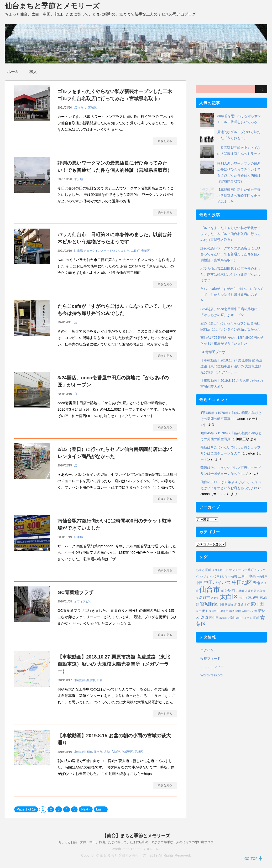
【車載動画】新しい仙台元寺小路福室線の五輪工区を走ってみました (239, 196)
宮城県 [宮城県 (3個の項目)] (253, 598)
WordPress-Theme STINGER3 (136, 849)
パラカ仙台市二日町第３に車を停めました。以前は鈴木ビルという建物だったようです (230, 274)
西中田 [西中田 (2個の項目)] (214, 618)
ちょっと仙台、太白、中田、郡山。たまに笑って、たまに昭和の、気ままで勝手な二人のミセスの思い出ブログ (136, 842)
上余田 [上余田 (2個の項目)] (243, 576)
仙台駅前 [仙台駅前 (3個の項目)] (228, 590)
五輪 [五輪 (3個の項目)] (256, 583)
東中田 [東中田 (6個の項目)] (257, 604)
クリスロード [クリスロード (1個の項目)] (220, 570)
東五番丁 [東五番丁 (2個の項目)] (202, 611)
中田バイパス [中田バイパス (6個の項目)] (217, 583)
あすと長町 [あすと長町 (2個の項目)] (203, 570)
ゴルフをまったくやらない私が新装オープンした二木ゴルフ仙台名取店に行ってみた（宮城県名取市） (230, 234)
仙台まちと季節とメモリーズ (52, 6)
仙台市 (98, 752)
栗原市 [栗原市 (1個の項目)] (224, 611)
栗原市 (91, 680)
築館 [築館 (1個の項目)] (238, 611)
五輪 (89, 752)
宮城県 (92, 108)
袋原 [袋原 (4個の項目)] (204, 617)
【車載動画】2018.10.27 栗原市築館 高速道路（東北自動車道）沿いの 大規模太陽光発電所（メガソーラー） (114, 664)
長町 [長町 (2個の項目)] (256, 618)
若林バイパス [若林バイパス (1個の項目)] (249, 611)
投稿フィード (210, 659)
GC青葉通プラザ (75, 592)
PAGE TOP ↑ (254, 858)
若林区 (139, 752)
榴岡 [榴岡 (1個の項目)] (232, 611)
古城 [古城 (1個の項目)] (248, 591)
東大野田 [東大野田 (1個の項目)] (214, 611)
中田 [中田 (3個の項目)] (199, 583)
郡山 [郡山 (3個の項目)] (232, 618)
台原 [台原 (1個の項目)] (254, 591)
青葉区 (146, 251)
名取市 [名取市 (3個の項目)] (205, 598)
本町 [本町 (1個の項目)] (247, 605)
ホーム (13, 72)
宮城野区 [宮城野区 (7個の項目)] (209, 604)
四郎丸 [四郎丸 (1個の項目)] (215, 598)
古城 (107, 752)
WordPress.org (212, 675)
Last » (101, 809)
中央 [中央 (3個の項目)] (252, 576)
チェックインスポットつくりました (106, 251)
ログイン (207, 650)
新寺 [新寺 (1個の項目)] (231, 605)
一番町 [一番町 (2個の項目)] (233, 576)
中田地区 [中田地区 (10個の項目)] (242, 582)
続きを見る (165, 141)
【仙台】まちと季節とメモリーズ (136, 836)
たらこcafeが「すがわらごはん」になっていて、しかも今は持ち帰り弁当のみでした (232, 295)
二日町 (135, 251)
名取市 (82, 108)
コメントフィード (214, 667)
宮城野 (115, 752)
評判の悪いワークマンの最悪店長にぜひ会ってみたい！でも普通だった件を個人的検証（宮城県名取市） (230, 254)
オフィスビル (83, 601)
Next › (86, 809)
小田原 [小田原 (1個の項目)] (223, 605)
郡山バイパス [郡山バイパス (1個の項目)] (244, 618)
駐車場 (78, 251)
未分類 (78, 179)
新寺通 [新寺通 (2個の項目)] (239, 604)
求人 (33, 72)
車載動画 (80, 680)
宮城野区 (127, 752)
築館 (99, 680)
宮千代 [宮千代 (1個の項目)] (243, 598)
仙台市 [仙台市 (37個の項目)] (210, 589)
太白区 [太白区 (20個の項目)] (229, 597)
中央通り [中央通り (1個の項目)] (262, 576)
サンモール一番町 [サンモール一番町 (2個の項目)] (241, 570)
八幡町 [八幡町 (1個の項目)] (240, 591)
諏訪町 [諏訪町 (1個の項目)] (223, 618)
